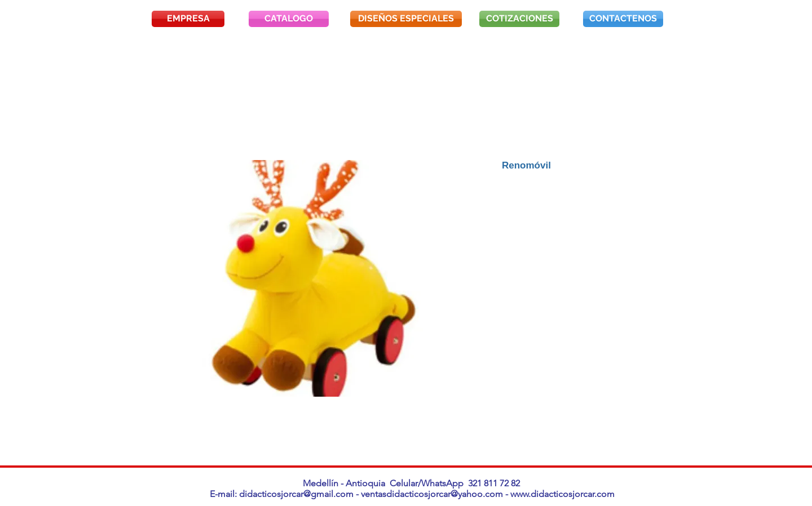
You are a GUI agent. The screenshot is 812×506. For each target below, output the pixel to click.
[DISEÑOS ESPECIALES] (406, 19)
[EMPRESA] (188, 19)
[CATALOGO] (289, 19)
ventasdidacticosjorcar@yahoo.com (432, 494)
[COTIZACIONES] (519, 19)
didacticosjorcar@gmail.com (296, 494)
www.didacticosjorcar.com (562, 494)
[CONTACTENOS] (623, 19)
